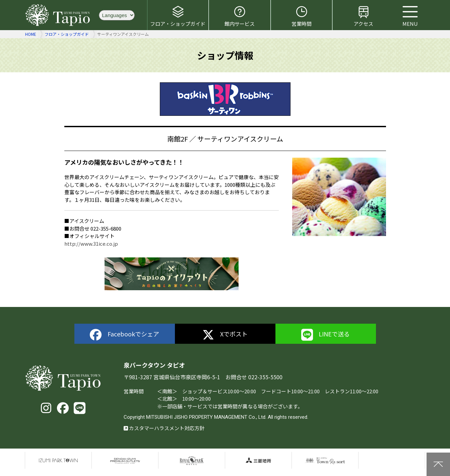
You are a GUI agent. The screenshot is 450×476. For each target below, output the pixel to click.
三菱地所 (258, 460)
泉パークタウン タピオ (59, 15)
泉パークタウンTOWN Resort (325, 460)
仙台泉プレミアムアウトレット (125, 460)
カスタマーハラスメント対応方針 (164, 428)
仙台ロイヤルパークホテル (192, 460)
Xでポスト (225, 335)
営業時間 (302, 16)
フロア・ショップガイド (178, 16)
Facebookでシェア (124, 335)
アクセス (363, 16)
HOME (31, 34)
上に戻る (438, 464)
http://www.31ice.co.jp (91, 244)
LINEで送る (326, 335)
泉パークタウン (58, 460)
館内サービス (240, 16)
